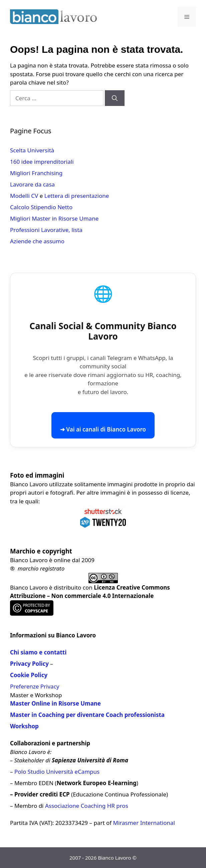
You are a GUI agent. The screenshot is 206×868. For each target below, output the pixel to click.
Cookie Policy (29, 675)
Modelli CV (24, 196)
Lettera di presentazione (77, 196)
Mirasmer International (144, 823)
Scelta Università (32, 150)
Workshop (24, 726)
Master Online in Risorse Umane (55, 703)
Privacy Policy (29, 664)
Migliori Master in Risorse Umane (54, 218)
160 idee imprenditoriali (42, 162)
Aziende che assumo (37, 241)
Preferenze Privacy (35, 686)
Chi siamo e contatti (38, 652)
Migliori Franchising (36, 173)
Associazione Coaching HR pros (87, 806)
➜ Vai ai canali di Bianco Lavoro (103, 429)
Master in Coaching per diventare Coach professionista (87, 715)
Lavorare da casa (32, 184)
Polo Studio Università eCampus (57, 772)
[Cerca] (115, 98)
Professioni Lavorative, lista (46, 230)
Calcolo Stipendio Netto (41, 207)
